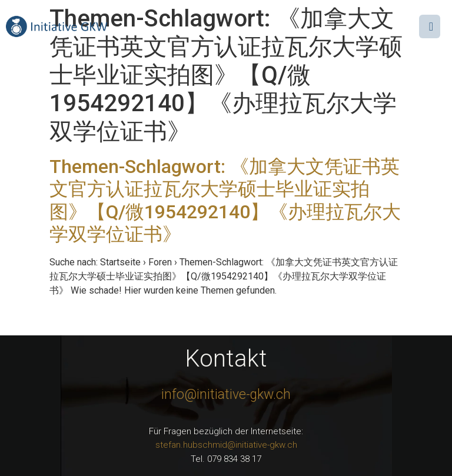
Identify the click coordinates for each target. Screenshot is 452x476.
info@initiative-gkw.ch (226, 395)
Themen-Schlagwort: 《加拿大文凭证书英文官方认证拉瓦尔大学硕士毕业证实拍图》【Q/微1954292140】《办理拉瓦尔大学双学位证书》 (225, 200)
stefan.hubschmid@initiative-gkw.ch (226, 445)
